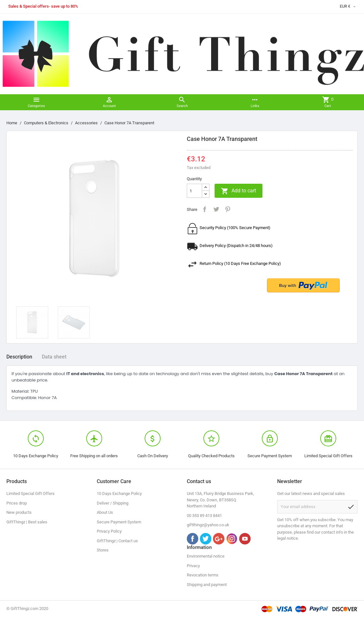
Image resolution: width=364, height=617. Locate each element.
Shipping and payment (207, 585)
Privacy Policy (109, 531)
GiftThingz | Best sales (27, 522)
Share (205, 209)
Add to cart (239, 191)
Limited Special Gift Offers (30, 494)
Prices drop (17, 503)
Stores (103, 550)
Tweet (216, 209)
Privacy (193, 566)
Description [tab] (19, 357)
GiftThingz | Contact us (117, 541)
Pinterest (228, 209)
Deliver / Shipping (113, 503)
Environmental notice (206, 556)
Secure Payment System (119, 522)
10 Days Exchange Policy (119, 494)
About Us (105, 512)
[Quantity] (194, 191)
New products (19, 512)
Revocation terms (203, 575)
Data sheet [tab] (54, 357)
